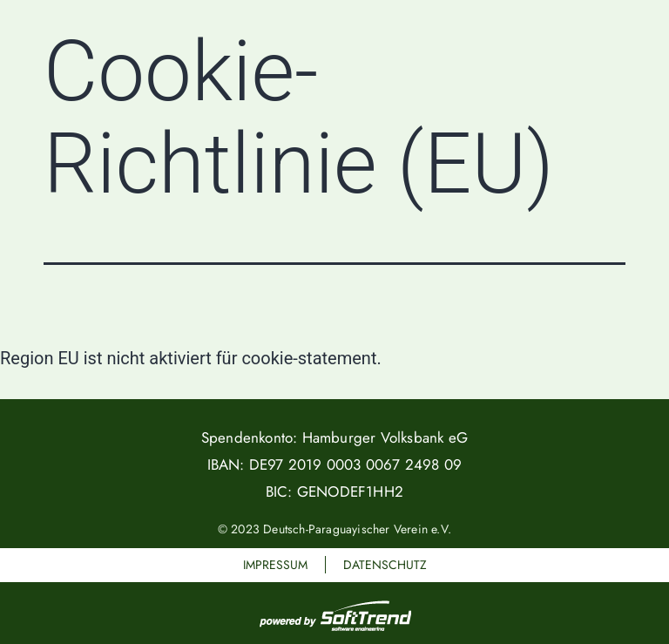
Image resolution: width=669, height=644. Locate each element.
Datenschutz (385, 565)
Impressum (275, 565)
